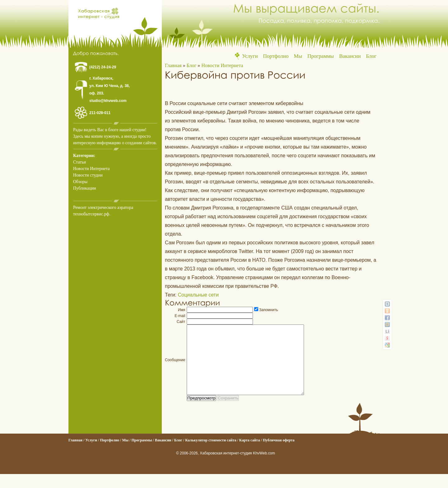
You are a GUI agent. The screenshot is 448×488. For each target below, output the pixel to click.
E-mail (180, 316)
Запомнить (268, 310)
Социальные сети (198, 295)
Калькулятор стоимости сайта (211, 454)
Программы (321, 56)
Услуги (250, 56)
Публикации (84, 188)
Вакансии (350, 56)
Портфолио (276, 56)
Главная (173, 65)
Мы (298, 56)
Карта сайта (250, 454)
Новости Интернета (91, 169)
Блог (371, 56)
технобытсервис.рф (91, 214)
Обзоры (80, 182)
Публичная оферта (279, 454)
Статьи (79, 162)
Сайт (181, 322)
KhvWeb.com (264, 467)
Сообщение (175, 367)
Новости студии (88, 175)
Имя (182, 310)
